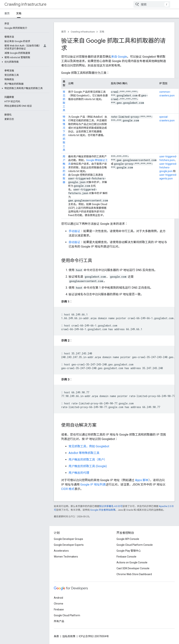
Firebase (59, 609)
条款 (56, 636)
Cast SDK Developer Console (133, 568)
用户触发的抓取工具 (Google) (88, 466)
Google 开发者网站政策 (103, 510)
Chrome (59, 604)
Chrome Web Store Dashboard (134, 574)
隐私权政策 (69, 636)
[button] (24, 40)
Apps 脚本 (142, 480)
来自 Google (119, 57)
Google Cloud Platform (67, 615)
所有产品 (59, 621)
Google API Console (128, 539)
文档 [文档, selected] (19, 13)
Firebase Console (126, 557)
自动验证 (74, 242)
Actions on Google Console (132, 562)
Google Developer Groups (68, 539)
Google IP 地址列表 (93, 485)
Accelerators (61, 551)
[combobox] (152, 4)
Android (58, 598)
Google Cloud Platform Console (135, 545)
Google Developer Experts (69, 545)
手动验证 (74, 231)
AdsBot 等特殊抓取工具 (84, 453)
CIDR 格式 (68, 489)
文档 (102, 32)
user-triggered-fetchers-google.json (168, 167)
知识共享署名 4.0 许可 (111, 506)
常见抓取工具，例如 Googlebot (89, 446)
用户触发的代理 (79, 473)
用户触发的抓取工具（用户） (88, 460)
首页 (7, 13)
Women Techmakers (66, 557)
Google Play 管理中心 (129, 551)
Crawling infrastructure (25, 4)
